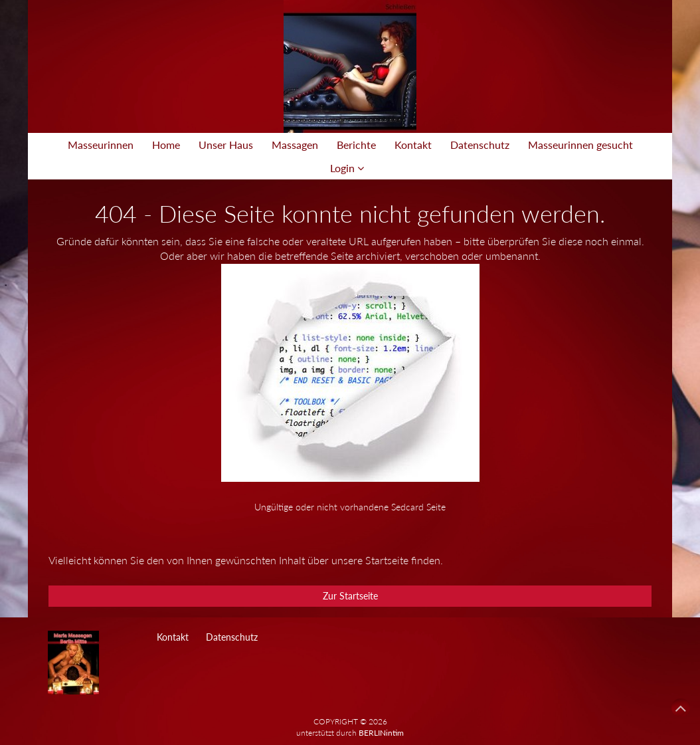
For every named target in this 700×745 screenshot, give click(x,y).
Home (166, 145)
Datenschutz (480, 145)
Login (347, 168)
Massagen (295, 145)
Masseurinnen (101, 145)
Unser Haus (226, 145)
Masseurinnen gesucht (580, 145)
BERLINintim (381, 733)
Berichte (356, 145)
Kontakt (413, 145)
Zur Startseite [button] (350, 596)
